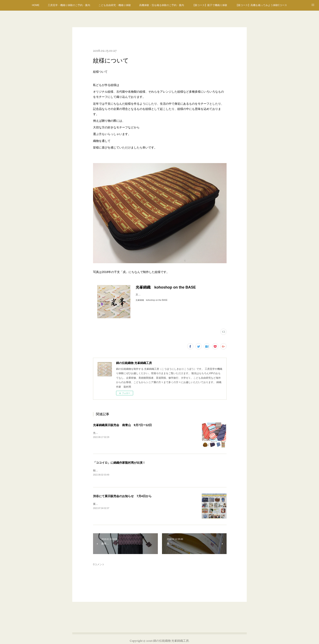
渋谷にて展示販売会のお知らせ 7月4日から (122, 496)
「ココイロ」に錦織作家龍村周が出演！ (119, 463)
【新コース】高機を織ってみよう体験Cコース (261, 5)
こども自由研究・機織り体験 (115, 5)
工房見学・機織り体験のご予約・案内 (69, 5)
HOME (36, 5)
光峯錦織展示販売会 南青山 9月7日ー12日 (122, 425)
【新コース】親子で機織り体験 (210, 5)
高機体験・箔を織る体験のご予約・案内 (162, 5)
